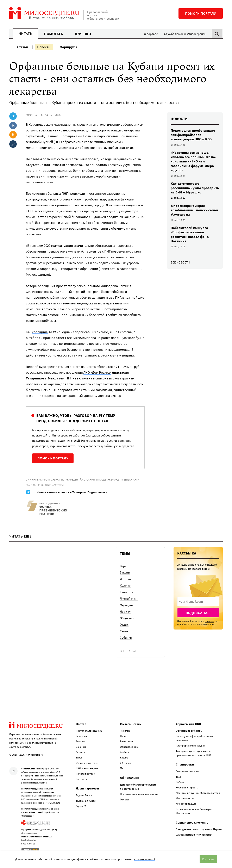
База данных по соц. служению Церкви (199, 829)
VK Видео (126, 763)
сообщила (40, 332)
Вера (123, 566)
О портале (151, 34)
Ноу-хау (125, 611)
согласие (209, 621)
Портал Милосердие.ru (89, 731)
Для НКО (83, 34)
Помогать (54, 34)
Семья (124, 631)
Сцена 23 (81, 806)
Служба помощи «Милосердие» (185, 34)
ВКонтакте (126, 741)
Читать (25, 34)
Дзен (123, 736)
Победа (180, 782)
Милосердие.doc (185, 798)
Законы (125, 572)
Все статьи (128, 651)
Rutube (124, 758)
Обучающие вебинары (189, 731)
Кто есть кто (128, 592)
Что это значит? (144, 859)
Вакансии (81, 747)
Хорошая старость (187, 788)
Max (122, 768)
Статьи (23, 47)
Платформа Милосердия (190, 746)
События (126, 637)
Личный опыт (129, 598)
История (126, 579)
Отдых (124, 624)
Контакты (82, 779)
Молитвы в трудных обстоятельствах (198, 793)
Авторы (80, 741)
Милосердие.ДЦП (186, 804)
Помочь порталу (53, 458)
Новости (44, 47)
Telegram (125, 731)
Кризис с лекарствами (50, 485)
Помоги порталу (201, 13)
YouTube (125, 752)
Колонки (126, 585)
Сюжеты (81, 752)
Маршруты (68, 47)
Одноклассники (129, 747)
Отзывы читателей (87, 763)
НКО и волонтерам (87, 768)
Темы (79, 758)
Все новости (180, 262)
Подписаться (198, 613)
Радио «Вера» (84, 795)
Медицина (127, 605)
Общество (127, 618)
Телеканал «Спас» (86, 801)
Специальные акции (187, 771)
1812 (178, 777)
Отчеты (124, 799)
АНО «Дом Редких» (97, 372)
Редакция (81, 736)
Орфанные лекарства (38, 480)
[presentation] (198, 601)
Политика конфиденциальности (139, 794)
